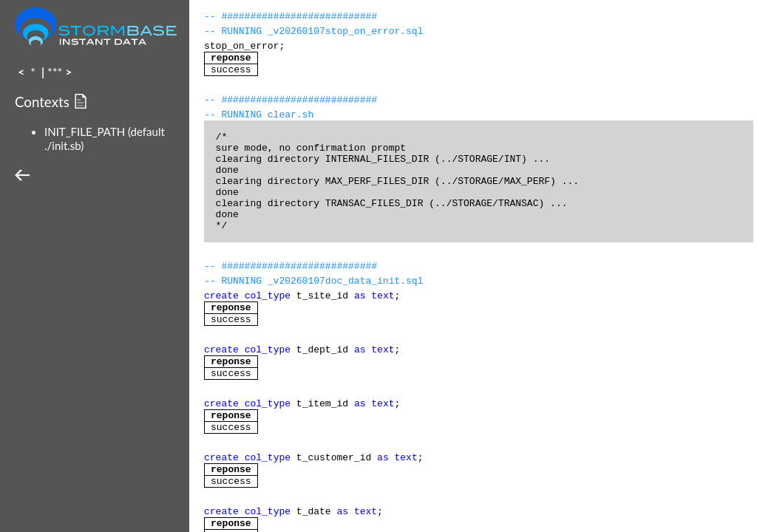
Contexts (44, 102)
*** (55, 71)
